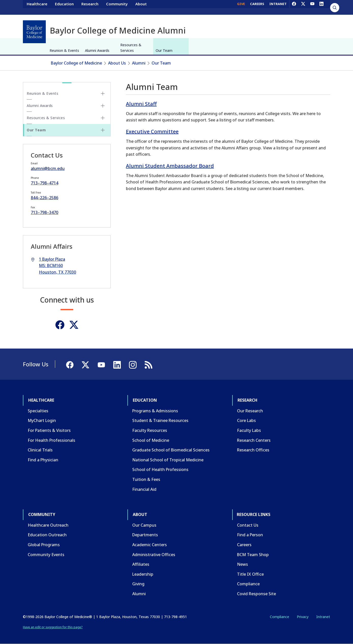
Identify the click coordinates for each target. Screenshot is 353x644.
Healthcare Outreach (48, 525)
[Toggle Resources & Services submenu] (103, 118)
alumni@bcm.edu (48, 168)
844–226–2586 (45, 198)
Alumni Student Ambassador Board (170, 166)
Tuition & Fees (146, 479)
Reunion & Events (64, 50)
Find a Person (250, 535)
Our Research (250, 411)
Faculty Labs (249, 430)
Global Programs (44, 545)
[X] (303, 7)
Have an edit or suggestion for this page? (53, 627)
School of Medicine (151, 440)
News (242, 564)
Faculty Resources (150, 430)
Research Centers (254, 440)
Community (117, 7)
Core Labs (246, 420)
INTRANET (278, 7)
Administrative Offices (154, 555)
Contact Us (248, 525)
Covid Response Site (256, 594)
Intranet (323, 617)
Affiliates (141, 564)
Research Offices (253, 450)
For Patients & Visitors (49, 430)
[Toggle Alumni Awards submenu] (103, 106)
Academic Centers (150, 545)
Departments (145, 535)
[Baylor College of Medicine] (34, 32)
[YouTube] (312, 7)
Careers (244, 545)
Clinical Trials (40, 450)
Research (90, 7)
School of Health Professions (160, 469)
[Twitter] (74, 325)
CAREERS (257, 7)
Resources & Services (131, 48)
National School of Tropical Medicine (168, 460)
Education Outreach (47, 535)
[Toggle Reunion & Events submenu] (103, 93)
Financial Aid (144, 489)
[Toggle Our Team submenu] (103, 130)
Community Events (46, 555)
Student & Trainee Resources (160, 420)
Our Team (164, 50)
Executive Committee (152, 131)
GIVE (241, 7)
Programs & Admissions (155, 411)
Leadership (143, 574)
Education (64, 7)
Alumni (139, 63)
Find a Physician (43, 460)
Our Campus (144, 525)
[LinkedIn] (321, 7)
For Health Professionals (52, 440)
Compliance (248, 584)
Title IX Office (250, 574)
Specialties (38, 411)
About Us (117, 63)
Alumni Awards (97, 50)
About (141, 7)
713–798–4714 (45, 183)
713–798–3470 (45, 212)
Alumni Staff (141, 104)
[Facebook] (294, 7)
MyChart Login (42, 420)
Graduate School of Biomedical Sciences (171, 450)
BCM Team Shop (253, 555)
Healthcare (37, 7)
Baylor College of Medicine (76, 63)
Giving (138, 584)
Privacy (303, 617)
